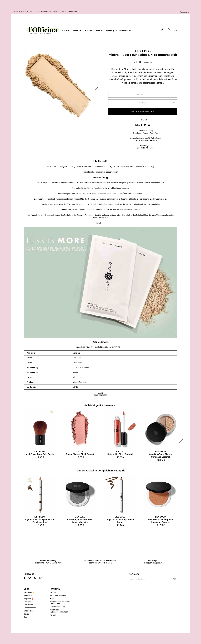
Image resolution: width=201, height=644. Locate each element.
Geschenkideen (30, 608)
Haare (99, 30)
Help (52, 599)
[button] (97, 87)
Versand (53, 592)
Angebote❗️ (29, 599)
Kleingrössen (29, 602)
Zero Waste (28, 605)
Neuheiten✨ (29, 592)
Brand (79, 347)
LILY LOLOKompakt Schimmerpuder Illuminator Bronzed (160, 520)
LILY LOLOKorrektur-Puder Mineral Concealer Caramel (160, 454)
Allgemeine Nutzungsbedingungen (59, 611)
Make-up (110, 30)
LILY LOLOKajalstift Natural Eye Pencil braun (120, 520)
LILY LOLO (143, 51)
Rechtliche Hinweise (58, 595)
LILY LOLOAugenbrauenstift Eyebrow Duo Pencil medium (40, 520)
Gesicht (77, 30)
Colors (26, 614)
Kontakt (53, 615)
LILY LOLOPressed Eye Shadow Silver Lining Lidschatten (80, 520)
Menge (142, 103)
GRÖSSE (140, 94)
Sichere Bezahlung (57, 607)
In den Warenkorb (143, 111)
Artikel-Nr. (100, 347)
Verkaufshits (28, 595)
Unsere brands (29, 611)
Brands (66, 30)
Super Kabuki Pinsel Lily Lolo (77, 194)
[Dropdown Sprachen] (185, 12)
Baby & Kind (125, 30)
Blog (25, 617)
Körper (89, 30)
